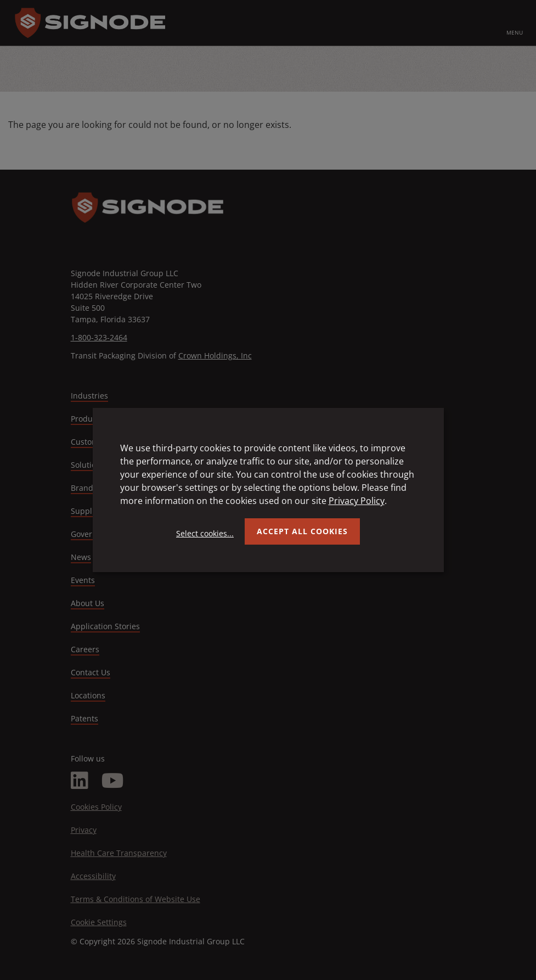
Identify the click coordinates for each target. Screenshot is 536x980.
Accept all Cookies (302, 531)
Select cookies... (205, 533)
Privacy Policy (357, 501)
